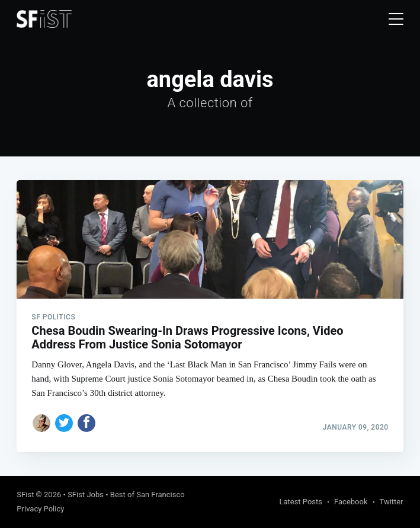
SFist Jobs (86, 495)
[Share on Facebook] (86, 423)
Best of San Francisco (148, 495)
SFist (25, 495)
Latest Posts (301, 502)
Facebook (351, 502)
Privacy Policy (40, 509)
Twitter (392, 502)
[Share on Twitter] (64, 423)
